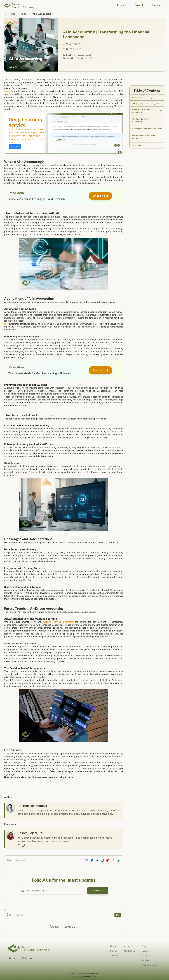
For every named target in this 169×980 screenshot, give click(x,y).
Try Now (15, 147)
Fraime (114, 951)
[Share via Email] (86, 860)
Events (145, 951)
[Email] (19, 845)
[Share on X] (97, 860)
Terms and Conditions (90, 977)
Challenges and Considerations (147, 129)
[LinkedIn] (23, 845)
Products (122, 5)
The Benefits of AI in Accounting (147, 120)
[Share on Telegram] (113, 860)
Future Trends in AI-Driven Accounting (147, 137)
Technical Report (150, 965)
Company (157, 5)
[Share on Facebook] (92, 860)
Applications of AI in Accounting (147, 111)
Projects (139, 5)
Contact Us (130, 951)
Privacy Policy (76, 977)
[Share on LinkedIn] (102, 860)
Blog (24, 14)
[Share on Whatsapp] (118, 860)
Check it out (100, 196)
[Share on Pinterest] (108, 860)
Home (113, 946)
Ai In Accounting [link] (42, 14)
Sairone (114, 956)
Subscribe (98, 891)
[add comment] (118, 915)
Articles (145, 960)
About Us (129, 946)
